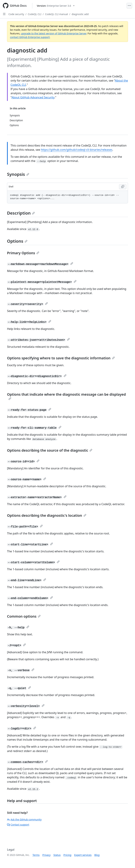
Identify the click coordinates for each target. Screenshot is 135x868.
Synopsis (18, 174)
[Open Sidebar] (4, 14)
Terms (36, 855)
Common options (24, 616)
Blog (97, 855)
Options (17, 241)
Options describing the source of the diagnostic (50, 450)
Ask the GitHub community (24, 819)
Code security (16, 14)
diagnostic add (80, 14)
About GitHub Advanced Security (33, 97)
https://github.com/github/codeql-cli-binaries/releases (77, 150)
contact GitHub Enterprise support (30, 37)
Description (21, 213)
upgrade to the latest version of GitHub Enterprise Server (54, 33)
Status (57, 855)
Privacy (46, 855)
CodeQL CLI (35, 14)
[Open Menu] (129, 6)
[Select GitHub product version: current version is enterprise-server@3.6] (56, 6)
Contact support (18, 825)
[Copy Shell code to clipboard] (123, 187)
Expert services (83, 855)
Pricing (67, 855)
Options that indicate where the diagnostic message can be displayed (66, 396)
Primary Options (23, 253)
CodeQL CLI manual (56, 14)
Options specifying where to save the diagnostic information (61, 358)
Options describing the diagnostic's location (47, 515)
